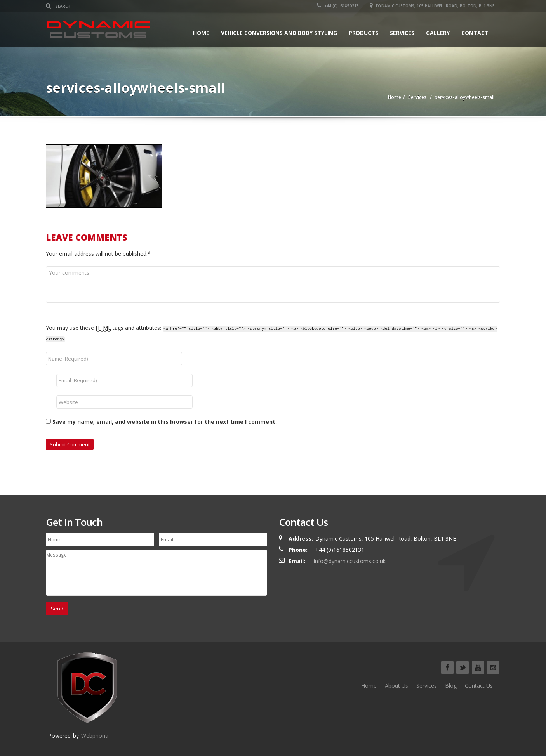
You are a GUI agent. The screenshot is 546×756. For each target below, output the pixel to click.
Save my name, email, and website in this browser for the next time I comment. (165, 422)
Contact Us (479, 686)
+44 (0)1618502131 (339, 6)
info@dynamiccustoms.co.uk (350, 561)
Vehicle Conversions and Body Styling (279, 33)
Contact (475, 33)
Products (363, 33)
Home (201, 33)
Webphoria (95, 736)
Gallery (438, 33)
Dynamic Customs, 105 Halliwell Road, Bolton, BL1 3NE (432, 6)
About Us (396, 686)
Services (402, 33)
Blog (451, 686)
